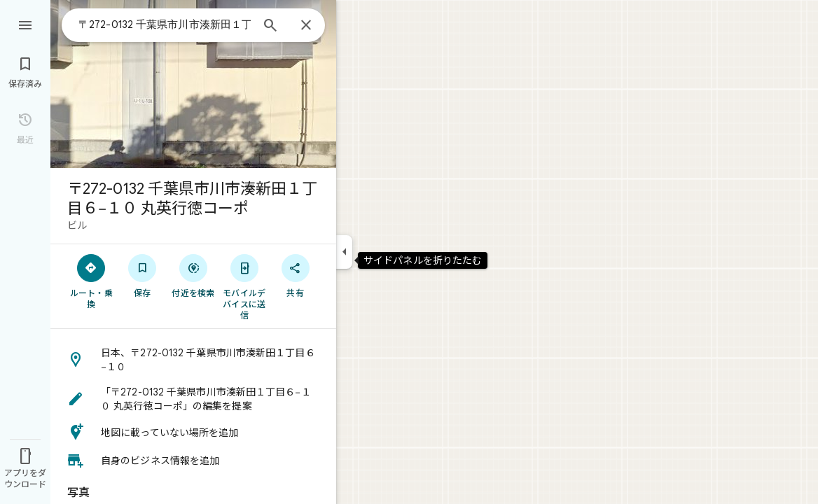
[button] (193, 360)
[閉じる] (306, 26)
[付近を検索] (194, 275)
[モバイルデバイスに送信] (244, 286)
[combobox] (165, 24)
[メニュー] (25, 24)
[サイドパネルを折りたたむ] (344, 252)
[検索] (270, 27)
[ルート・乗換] (91, 281)
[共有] (295, 275)
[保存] (143, 275)
